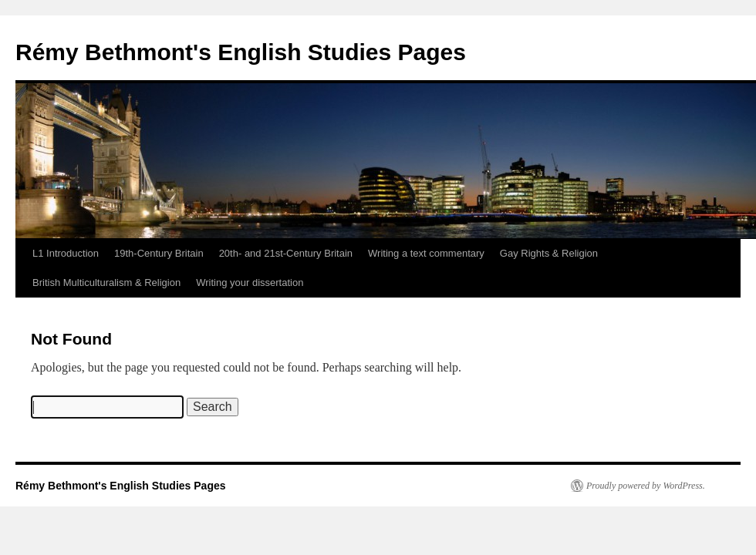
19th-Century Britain (159, 253)
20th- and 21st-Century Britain (286, 253)
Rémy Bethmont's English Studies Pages (241, 52)
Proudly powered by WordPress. (646, 486)
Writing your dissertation (250, 283)
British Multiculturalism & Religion (106, 283)
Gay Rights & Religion (549, 253)
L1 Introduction (66, 253)
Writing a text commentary (426, 253)
